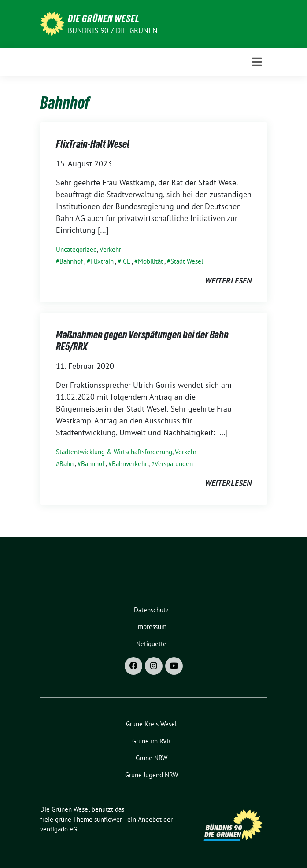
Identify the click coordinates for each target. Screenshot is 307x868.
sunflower (108, 819)
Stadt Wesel (187, 261)
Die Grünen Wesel (104, 18)
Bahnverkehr (129, 464)
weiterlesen (228, 281)
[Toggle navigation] (257, 62)
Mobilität (150, 261)
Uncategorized (76, 249)
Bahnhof (71, 261)
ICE (126, 261)
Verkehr (110, 249)
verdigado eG (59, 829)
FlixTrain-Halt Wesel (93, 144)
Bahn (67, 464)
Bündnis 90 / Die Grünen (113, 30)
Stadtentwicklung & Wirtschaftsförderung (114, 452)
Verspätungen (174, 464)
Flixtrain (102, 261)
